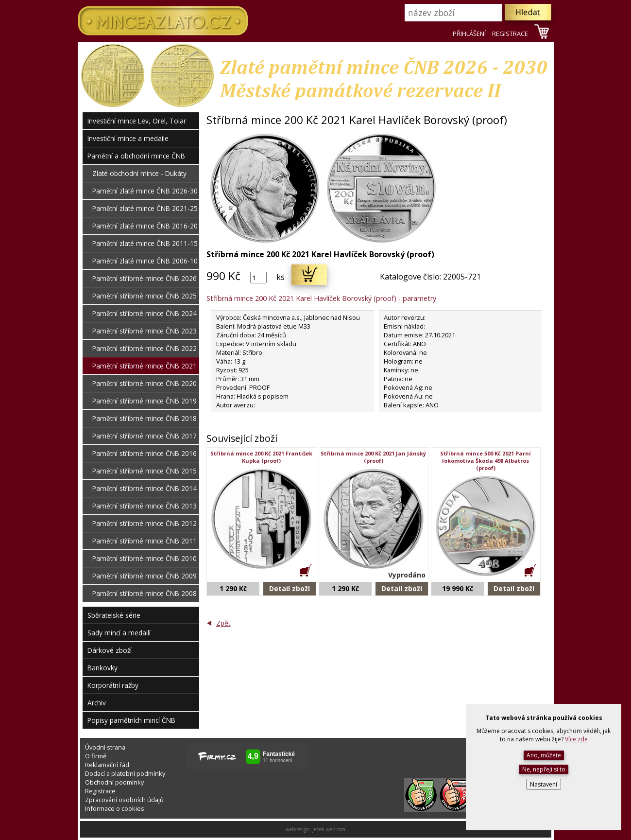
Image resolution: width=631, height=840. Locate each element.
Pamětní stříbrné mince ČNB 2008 (145, 593)
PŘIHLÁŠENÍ (469, 34)
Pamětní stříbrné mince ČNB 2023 (145, 331)
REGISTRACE (510, 34)
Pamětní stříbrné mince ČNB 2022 (145, 348)
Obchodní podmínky (114, 782)
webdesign (298, 829)
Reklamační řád (107, 765)
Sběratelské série (114, 615)
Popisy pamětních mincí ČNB (131, 720)
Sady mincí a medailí (119, 633)
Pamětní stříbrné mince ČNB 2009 (145, 576)
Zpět (223, 623)
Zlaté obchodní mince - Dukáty (139, 173)
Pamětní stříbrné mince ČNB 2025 (145, 296)
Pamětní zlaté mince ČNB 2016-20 (145, 226)
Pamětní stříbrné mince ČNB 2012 (145, 523)
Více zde (576, 739)
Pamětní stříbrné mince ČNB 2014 (145, 488)
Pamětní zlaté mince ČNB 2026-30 (145, 191)
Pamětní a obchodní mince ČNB (136, 156)
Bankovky (102, 668)
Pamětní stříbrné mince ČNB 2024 (145, 313)
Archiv (97, 703)
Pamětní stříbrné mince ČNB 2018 (145, 418)
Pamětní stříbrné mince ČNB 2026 (145, 278)
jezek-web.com (329, 829)
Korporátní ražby (113, 685)
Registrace (100, 791)
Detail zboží (290, 588)
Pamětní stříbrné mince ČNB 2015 (145, 471)
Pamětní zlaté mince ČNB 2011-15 (145, 243)
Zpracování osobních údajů (124, 800)
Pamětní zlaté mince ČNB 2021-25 (145, 208)
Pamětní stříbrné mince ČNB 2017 (145, 436)
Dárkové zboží (110, 650)
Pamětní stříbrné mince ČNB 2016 (145, 453)
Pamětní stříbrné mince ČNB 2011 (145, 541)
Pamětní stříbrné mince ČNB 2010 (145, 558)
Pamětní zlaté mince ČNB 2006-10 (145, 261)
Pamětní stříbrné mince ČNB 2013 (145, 506)
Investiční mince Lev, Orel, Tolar (137, 121)
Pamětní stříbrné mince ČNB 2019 (145, 401)
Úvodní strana (105, 747)
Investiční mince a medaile (128, 138)
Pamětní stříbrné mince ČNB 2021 (145, 366)
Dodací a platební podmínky (125, 773)
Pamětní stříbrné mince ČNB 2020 (145, 383)
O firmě (96, 756)
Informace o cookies (115, 808)
